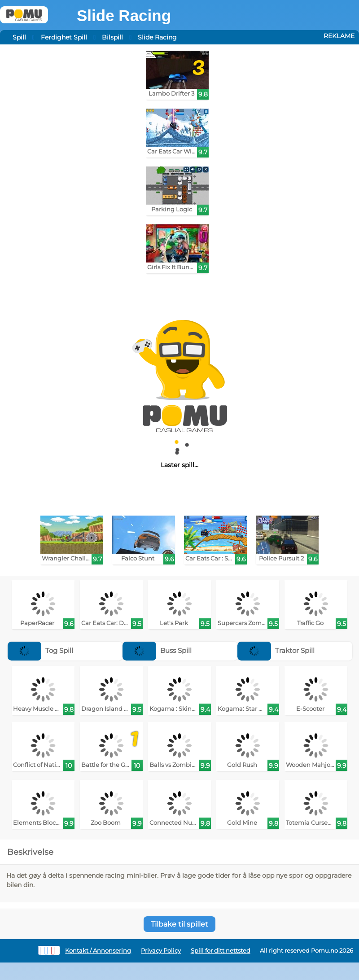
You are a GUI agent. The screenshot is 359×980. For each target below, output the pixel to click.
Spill (19, 37)
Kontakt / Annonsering (98, 951)
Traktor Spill (276, 650)
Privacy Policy (161, 951)
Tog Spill (40, 650)
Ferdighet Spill (64, 37)
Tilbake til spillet (179, 924)
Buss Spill (157, 650)
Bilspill (112, 37)
